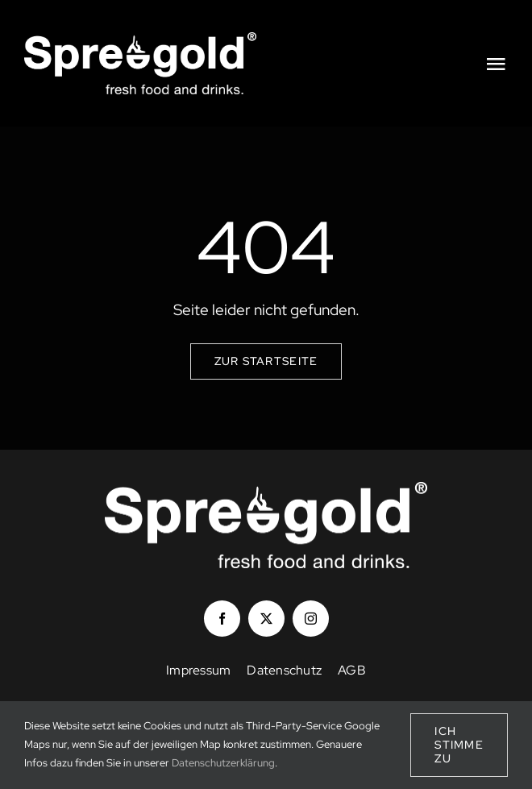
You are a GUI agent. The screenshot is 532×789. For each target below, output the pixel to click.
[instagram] (311, 619)
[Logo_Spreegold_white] (140, 40)
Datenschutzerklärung (223, 763)
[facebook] (222, 619)
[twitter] (266, 619)
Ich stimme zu (459, 745)
